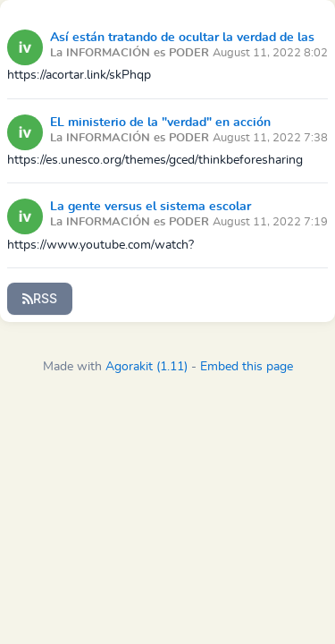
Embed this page (247, 367)
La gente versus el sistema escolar (151, 207)
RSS (40, 298)
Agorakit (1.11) (147, 367)
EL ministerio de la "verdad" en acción (160, 123)
